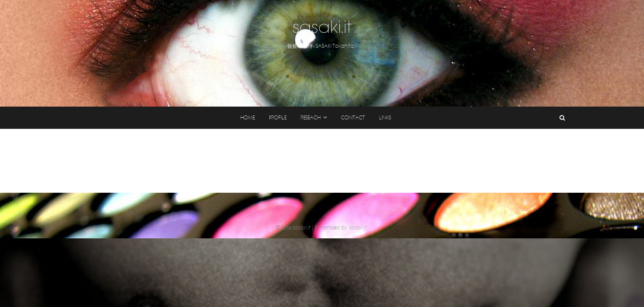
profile (278, 118)
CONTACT (353, 118)
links (385, 118)
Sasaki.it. (358, 228)
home (248, 118)
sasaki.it (322, 27)
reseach (310, 118)
